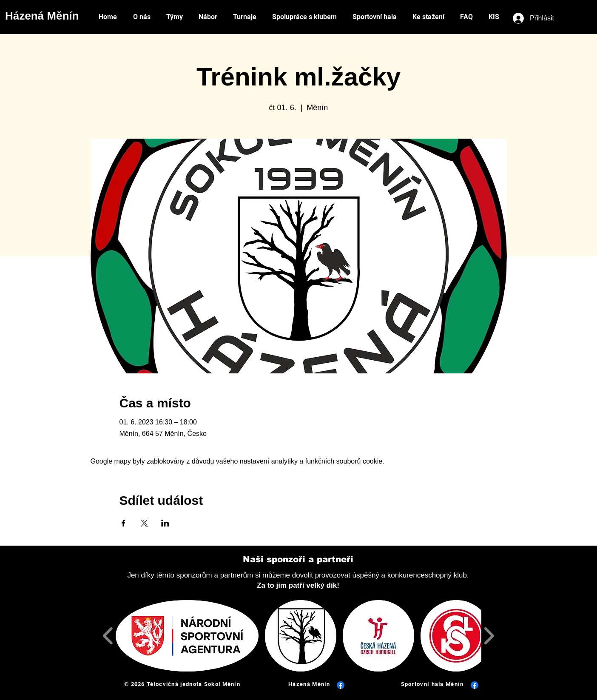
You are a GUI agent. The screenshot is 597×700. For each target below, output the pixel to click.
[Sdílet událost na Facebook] (124, 523)
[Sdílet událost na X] (144, 523)
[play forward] (489, 636)
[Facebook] (341, 685)
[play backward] (108, 636)
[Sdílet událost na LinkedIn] (165, 523)
